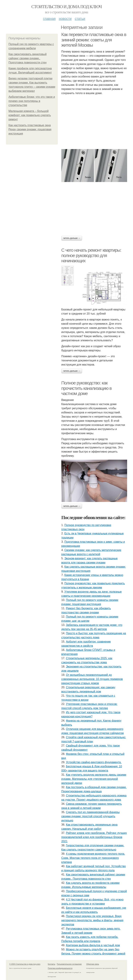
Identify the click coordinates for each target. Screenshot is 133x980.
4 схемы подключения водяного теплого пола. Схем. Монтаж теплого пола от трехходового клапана (93, 858)
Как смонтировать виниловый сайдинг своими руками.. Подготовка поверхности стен (28, 58)
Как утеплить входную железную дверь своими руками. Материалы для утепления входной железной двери (94, 779)
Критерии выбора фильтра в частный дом (93, 945)
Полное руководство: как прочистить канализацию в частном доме (86, 388)
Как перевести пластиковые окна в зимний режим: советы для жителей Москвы (94, 40)
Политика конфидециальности (60, 968)
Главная (49, 19)
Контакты (52, 964)
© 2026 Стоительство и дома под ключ (25, 964)
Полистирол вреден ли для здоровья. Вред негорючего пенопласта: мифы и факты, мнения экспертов (92, 920)
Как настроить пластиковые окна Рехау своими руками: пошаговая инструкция (30, 129)
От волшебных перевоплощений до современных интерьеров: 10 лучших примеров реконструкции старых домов (92, 679)
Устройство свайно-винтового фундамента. (94, 762)
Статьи (80, 19)
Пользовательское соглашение (69, 964)
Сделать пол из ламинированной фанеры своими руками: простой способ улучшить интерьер (90, 816)
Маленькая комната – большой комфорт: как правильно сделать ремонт (30, 115)
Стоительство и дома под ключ (66, 7)
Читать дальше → (72, 238)
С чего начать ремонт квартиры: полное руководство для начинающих (91, 255)
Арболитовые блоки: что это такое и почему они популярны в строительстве (32, 101)
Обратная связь (93, 964)
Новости (65, 19)
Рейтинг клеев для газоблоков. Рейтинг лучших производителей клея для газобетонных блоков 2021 (94, 837)
